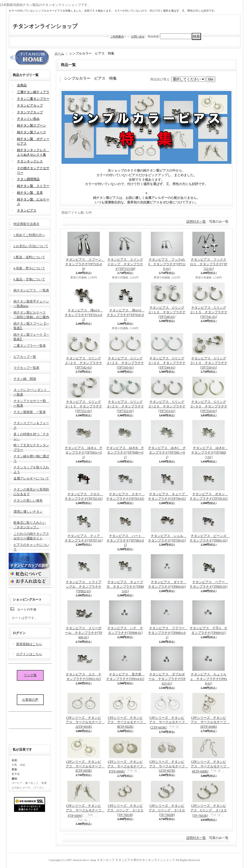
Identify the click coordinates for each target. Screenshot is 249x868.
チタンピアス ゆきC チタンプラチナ (167, 452)
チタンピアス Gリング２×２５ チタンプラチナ (125, 363)
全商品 (22, 85)
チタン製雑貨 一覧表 (30, 412)
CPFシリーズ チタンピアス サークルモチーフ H (210, 767)
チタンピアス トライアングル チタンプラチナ (84, 587)
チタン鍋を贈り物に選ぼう (31, 458)
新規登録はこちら (29, 644)
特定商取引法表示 (26, 224)
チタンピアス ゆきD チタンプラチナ (209, 452)
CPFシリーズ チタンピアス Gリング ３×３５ (209, 811)
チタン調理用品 (28, 179)
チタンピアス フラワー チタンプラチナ (168, 633)
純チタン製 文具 (30, 193)
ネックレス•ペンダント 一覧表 (32, 392)
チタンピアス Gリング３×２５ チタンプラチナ (167, 406)
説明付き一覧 (196, 222)
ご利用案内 (117, 37)
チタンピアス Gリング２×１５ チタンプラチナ (209, 312)
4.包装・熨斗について (29, 268)
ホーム (59, 53)
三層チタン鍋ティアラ (33, 92)
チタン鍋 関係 (25, 379)
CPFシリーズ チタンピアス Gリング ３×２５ (125, 810)
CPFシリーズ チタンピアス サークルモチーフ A (85, 722)
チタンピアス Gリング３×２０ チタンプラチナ (125, 406)
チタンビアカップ (30, 105)
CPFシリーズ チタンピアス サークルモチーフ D (210, 722)
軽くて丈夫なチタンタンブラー (31, 447)
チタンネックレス (30, 161)
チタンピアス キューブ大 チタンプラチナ (125, 587)
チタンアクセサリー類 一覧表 (31, 403)
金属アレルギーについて (31, 478)
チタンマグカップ (30, 112)
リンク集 (30, 675)
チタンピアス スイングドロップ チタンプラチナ (125, 264)
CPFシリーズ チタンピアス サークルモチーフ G (169, 766)
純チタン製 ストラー (33, 186)
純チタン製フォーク (32, 132)
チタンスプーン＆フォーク (31, 425)
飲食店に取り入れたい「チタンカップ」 (30, 524)
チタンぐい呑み (28, 119)
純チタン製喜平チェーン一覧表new (31, 303)
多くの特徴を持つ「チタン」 (31, 436)
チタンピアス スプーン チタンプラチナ (85, 264)
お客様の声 (30, 700)
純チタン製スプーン (32, 125)
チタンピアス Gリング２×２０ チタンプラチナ (83, 363)
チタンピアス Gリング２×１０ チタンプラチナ (167, 312)
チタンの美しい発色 (28, 501)
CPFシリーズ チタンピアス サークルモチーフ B (127, 722)
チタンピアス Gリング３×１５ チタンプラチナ (83, 406)
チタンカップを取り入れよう (31, 469)
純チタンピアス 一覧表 (31, 290)
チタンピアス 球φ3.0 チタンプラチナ (84, 315)
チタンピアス (27, 210)
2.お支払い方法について (31, 246)
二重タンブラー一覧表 (30, 346)
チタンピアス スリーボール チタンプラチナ (84, 633)
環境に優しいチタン (28, 512)
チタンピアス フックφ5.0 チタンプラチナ (167, 264)
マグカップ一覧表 (26, 368)
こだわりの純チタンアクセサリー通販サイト (31, 535)
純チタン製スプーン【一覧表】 (31, 325)
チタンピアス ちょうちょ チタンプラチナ (209, 679)
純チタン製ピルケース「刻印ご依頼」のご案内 (31, 314)
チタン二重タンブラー (33, 99)
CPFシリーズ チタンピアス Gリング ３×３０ (167, 810)
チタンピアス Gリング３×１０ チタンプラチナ (209, 363)
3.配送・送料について (29, 257)
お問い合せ (138, 37)
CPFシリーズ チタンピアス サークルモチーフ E (85, 766)
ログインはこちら (29, 654)
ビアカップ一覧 (25, 357)
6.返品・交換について (29, 279)
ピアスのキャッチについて (31, 547)
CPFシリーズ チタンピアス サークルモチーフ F (127, 767)
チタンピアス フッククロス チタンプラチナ (209, 264)
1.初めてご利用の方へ (29, 235)
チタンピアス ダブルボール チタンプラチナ (167, 679)
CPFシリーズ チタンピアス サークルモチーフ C (169, 723)
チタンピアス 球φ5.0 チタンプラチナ (126, 315)
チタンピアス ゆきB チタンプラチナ (125, 452)
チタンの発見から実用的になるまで (31, 491)
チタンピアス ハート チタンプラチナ (126, 540)
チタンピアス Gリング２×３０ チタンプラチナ (167, 363)
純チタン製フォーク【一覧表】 (31, 336)
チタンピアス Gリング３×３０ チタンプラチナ (209, 406)
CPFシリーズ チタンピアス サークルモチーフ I (85, 811)
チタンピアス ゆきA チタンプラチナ (84, 452)
